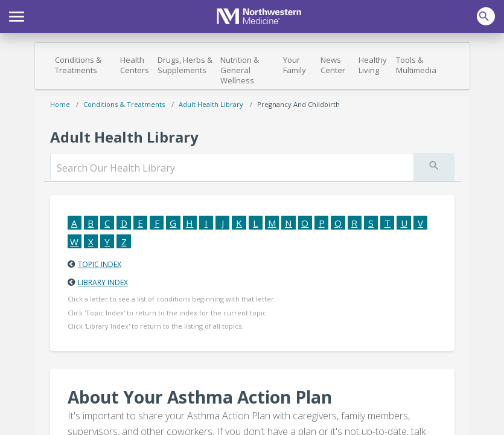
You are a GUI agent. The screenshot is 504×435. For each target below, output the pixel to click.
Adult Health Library (211, 104)
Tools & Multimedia (416, 65)
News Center (333, 65)
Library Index (103, 282)
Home (60, 104)
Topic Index (100, 264)
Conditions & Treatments (78, 65)
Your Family (295, 65)
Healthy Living (373, 65)
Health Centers (135, 65)
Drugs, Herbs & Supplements (185, 65)
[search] (232, 168)
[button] (17, 15)
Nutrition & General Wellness (240, 70)
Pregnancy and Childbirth (298, 104)
